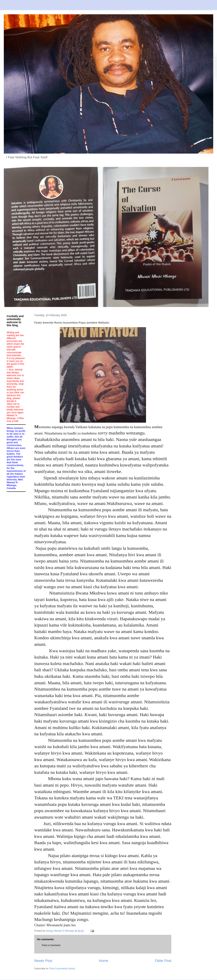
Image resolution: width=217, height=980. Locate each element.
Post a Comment (51, 945)
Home (104, 961)
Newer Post (43, 961)
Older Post (163, 961)
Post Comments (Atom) (62, 968)
